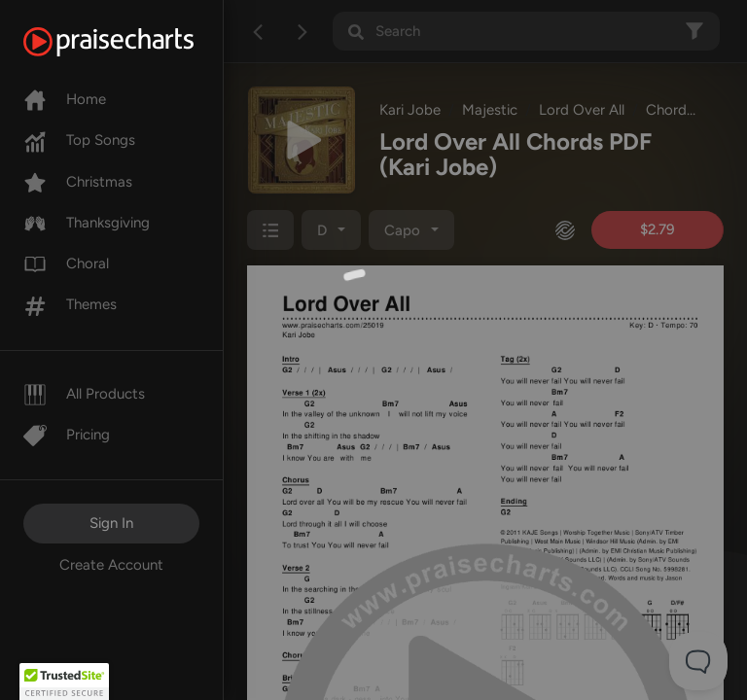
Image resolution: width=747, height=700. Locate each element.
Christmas (78, 182)
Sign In (111, 523)
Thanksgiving (87, 223)
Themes (70, 304)
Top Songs (79, 140)
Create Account (111, 565)
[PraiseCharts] (133, 42)
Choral (66, 263)
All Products (84, 394)
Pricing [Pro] (67, 435)
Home (65, 99)
